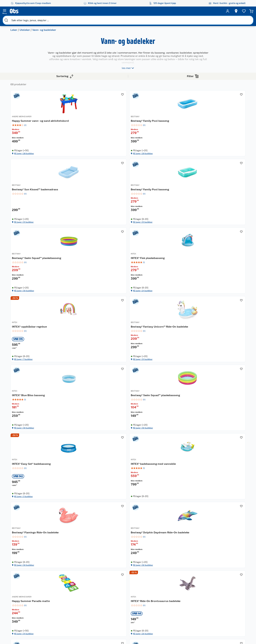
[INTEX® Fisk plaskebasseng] (131, 211)
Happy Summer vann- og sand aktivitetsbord (85, 122)
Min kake (87, 603)
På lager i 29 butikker (126, 160)
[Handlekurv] (234, 11)
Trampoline (152, 574)
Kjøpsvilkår (56, 611)
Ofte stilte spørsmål (61, 591)
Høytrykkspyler (154, 593)
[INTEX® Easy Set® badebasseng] (178, 302)
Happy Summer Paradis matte (177, 393)
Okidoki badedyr (215, 484)
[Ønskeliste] (212, 11)
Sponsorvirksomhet (29, 616)
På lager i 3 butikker (172, 342)
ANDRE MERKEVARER (76, 116)
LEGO (149, 589)
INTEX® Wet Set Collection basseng (129, 485)
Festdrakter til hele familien (124, 576)
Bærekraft (24, 599)
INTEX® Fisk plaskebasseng (129, 211)
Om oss (22, 574)
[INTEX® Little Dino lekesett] (178, 484)
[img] (85, 128)
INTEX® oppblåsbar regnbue (176, 211)
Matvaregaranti (90, 591)
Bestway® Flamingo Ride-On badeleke (84, 394)
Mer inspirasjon (122, 598)
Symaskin (151, 602)
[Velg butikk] (187, 11)
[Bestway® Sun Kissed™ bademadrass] (178, 121)
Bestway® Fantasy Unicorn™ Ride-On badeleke (222, 213)
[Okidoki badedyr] (224, 484)
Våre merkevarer (27, 586)
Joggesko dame (154, 606)
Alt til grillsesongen (124, 581)
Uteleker (25, 19)
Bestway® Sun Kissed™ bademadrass (173, 122)
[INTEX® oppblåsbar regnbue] (178, 211)
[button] (154, 539)
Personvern (56, 616)
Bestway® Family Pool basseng (126, 122)
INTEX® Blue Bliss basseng (83, 302)
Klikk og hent (89, 586)
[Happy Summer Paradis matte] (178, 393)
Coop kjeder (25, 591)
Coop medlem (90, 578)
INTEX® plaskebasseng (80, 484)
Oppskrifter (120, 589)
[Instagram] (134, 632)
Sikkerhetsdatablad (29, 603)
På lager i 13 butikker (126, 524)
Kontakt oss (56, 578)
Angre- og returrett (60, 582)
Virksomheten (26, 611)
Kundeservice (57, 574)
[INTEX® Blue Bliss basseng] (85, 302)
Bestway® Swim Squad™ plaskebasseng (81, 213)
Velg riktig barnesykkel (126, 585)
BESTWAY (117, 116)
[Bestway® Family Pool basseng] (131, 121)
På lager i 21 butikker (126, 251)
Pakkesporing (57, 603)
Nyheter (23, 578)
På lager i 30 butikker (80, 251)
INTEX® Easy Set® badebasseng (169, 304)
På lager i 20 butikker (218, 433)
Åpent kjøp (88, 574)
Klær (148, 598)
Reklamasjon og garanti (62, 586)
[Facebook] (119, 632)
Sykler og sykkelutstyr (157, 585)
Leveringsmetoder (227, 592)
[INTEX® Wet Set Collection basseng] (131, 484)
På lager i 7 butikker (171, 251)
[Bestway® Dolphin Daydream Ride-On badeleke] (131, 393)
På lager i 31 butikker (172, 160)
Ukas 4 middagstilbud (126, 593)
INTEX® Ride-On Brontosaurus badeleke (224, 394)
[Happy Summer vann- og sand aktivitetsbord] (85, 121)
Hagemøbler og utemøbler (154, 580)
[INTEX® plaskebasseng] (85, 484)
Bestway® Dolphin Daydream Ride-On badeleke (130, 394)
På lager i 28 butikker (80, 160)
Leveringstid (57, 624)
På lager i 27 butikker (218, 524)
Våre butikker (25, 582)
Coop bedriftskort (92, 599)
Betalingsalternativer (61, 595)
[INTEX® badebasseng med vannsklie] (224, 302)
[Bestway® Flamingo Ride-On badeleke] (85, 393)
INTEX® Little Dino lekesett (175, 484)
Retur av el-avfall (91, 582)
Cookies (54, 620)
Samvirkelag (25, 607)
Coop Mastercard (91, 595)
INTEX (115, 207)
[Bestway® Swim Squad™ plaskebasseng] (85, 211)
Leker (14, 19)
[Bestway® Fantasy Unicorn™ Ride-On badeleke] (224, 211)
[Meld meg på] (227, 580)
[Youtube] (127, 632)
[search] (44, 11)
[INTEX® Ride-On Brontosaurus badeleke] (224, 393)
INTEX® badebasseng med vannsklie (221, 304)
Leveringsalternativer (61, 599)
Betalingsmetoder (188, 592)
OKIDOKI (209, 480)
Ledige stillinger (27, 595)
